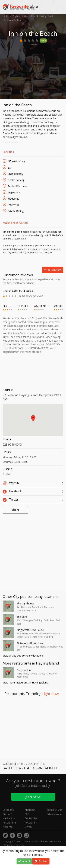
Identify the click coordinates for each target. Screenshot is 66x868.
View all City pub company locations (23, 656)
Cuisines (7, 814)
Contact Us (31, 818)
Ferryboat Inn (24, 670)
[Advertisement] (33, 370)
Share (15, 510)
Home (6, 16)
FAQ (27, 814)
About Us (30, 810)
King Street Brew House (30, 630)
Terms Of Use (54, 810)
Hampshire (30, 16)
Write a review (53, 270)
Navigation (9, 818)
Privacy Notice (55, 814)
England (16, 16)
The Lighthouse (26, 603)
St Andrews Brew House (30, 643)
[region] (33, 422)
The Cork (22, 617)
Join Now (33, 797)
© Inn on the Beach (11, 142)
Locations (8, 810)
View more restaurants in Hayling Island (25, 683)
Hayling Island (46, 16)
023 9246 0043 (12, 445)
